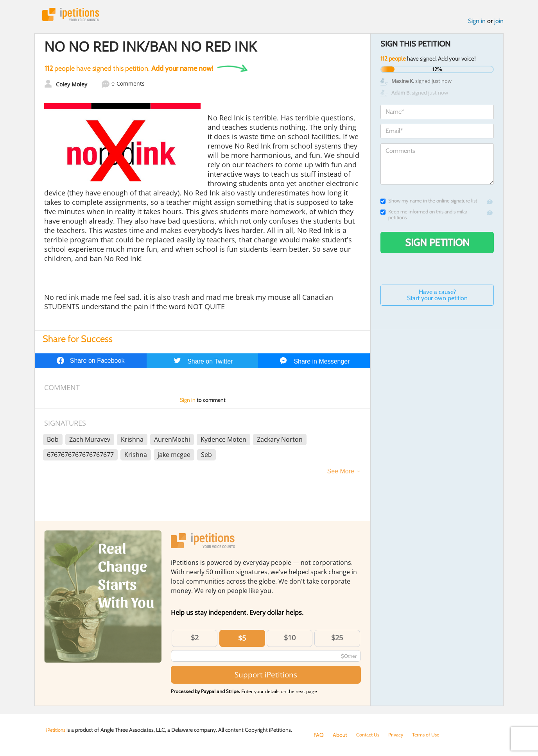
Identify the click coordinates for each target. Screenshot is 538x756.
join (499, 23)
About (340, 735)
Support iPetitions (266, 676)
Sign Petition (437, 244)
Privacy (400, 735)
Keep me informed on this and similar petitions (424, 217)
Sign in (477, 23)
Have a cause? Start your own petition (437, 297)
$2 (195, 640)
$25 (337, 640)
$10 (290, 640)
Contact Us (369, 735)
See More (341, 473)
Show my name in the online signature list (429, 203)
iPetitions (75, 15)
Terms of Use (432, 735)
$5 (242, 640)
